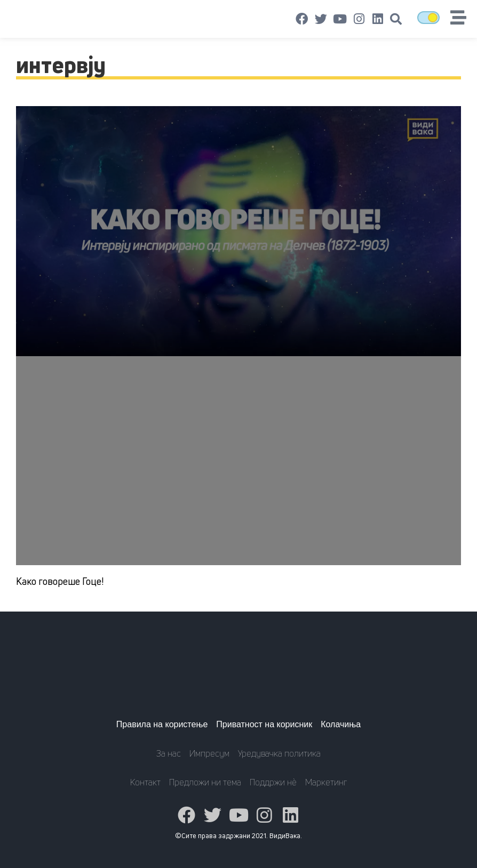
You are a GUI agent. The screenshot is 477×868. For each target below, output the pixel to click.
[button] (396, 19)
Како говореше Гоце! (60, 581)
